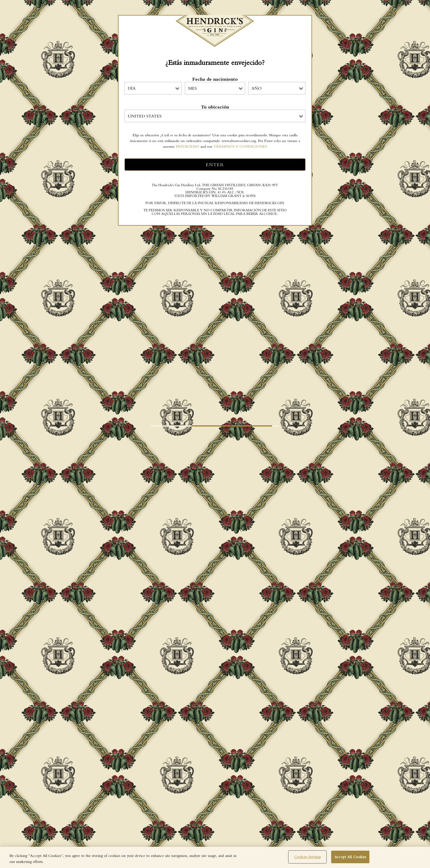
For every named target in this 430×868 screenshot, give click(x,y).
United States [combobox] (145, 116)
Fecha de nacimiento (215, 79)
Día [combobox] (132, 88)
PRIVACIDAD (188, 146)
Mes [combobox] (192, 88)
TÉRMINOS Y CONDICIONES (240, 146)
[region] (215, 857)
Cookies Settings (307, 857)
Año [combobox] (257, 88)
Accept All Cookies (350, 857)
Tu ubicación (215, 107)
